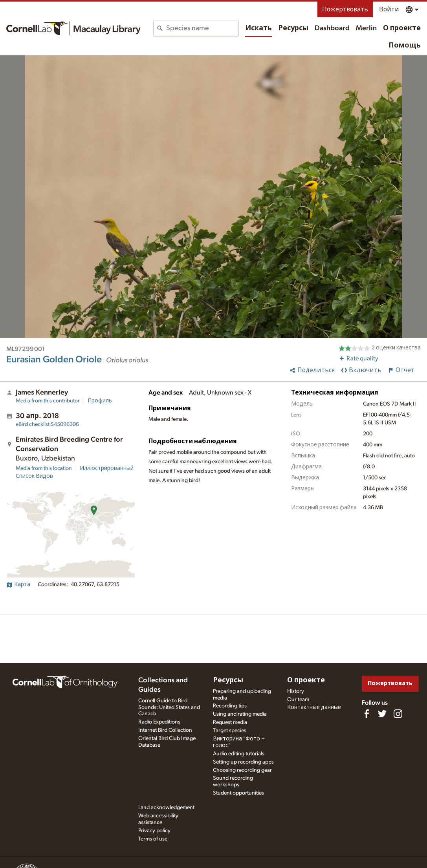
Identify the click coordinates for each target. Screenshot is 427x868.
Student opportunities (238, 793)
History (296, 691)
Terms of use (153, 839)
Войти (389, 9)
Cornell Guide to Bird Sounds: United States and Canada (169, 707)
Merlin (366, 28)
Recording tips (230, 706)
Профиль (100, 401)
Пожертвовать (345, 9)
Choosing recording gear (242, 770)
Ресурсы (293, 28)
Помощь (405, 46)
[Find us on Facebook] (367, 714)
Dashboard (332, 28)
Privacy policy (154, 831)
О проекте (402, 28)
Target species (230, 731)
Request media (230, 722)
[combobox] (202, 28)
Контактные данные (314, 707)
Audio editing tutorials (239, 754)
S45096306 (47, 424)
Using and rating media (240, 714)
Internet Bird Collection (165, 730)
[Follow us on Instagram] (398, 714)
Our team (298, 700)
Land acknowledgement (166, 808)
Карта (18, 585)
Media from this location (44, 468)
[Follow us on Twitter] (382, 714)
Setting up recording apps (243, 762)
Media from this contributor (48, 401)
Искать (258, 28)
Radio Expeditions (159, 722)
